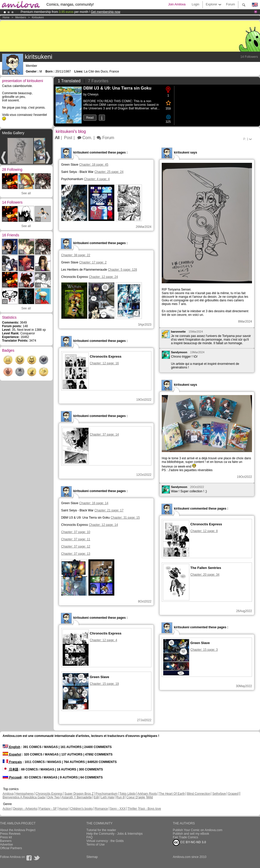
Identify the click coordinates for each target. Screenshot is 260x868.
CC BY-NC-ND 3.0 (189, 842)
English (11, 747)
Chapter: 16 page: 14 (94, 503)
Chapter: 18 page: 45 (94, 165)
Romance (101, 809)
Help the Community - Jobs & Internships (115, 834)
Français (12, 762)
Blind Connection (199, 794)
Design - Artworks (25, 809)
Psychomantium (106, 794)
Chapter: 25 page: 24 (109, 172)
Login (195, 4)
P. (246, 139)
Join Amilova (177, 4)
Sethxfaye (219, 794)
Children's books (81, 809)
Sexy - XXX (118, 809)
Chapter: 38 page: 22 (76, 255)
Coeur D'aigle (136, 797)
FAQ (90, 837)
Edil (96, 797)
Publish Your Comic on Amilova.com (198, 830)
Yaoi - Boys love (150, 809)
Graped (233, 794)
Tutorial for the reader (101, 830)
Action (7, 809)
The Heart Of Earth (172, 794)
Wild (150, 797)
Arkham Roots (147, 794)
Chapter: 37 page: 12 (76, 546)
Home (6, 17)
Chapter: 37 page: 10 (76, 532)
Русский (12, 777)
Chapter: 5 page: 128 (122, 270)
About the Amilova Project (18, 830)
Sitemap (92, 857)
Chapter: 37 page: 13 (76, 554)
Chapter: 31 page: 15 (125, 518)
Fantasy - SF (48, 809)
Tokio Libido (128, 794)
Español (12, 754)
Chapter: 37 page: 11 (76, 539)
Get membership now (105, 12)
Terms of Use (96, 845)
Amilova (8, 794)
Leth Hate (108, 797)
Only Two (53, 797)
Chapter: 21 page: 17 (109, 510)
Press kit (6, 837)
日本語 (10, 769)
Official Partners (11, 848)
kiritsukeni (38, 17)
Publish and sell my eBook (191, 834)
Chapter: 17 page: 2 (93, 262)
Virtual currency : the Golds (105, 841)
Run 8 (120, 797)
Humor (63, 809)
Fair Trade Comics (185, 837)
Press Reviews (10, 834)
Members (21, 17)
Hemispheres (25, 794)
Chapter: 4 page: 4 (97, 179)
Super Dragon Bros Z (79, 794)
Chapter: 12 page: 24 (103, 277)
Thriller (133, 809)
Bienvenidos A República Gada (24, 797)
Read (90, 118)
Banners (6, 841)
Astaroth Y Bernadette (77, 797)
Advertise (6, 845)
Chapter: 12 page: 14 (103, 525)
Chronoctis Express (49, 794)
